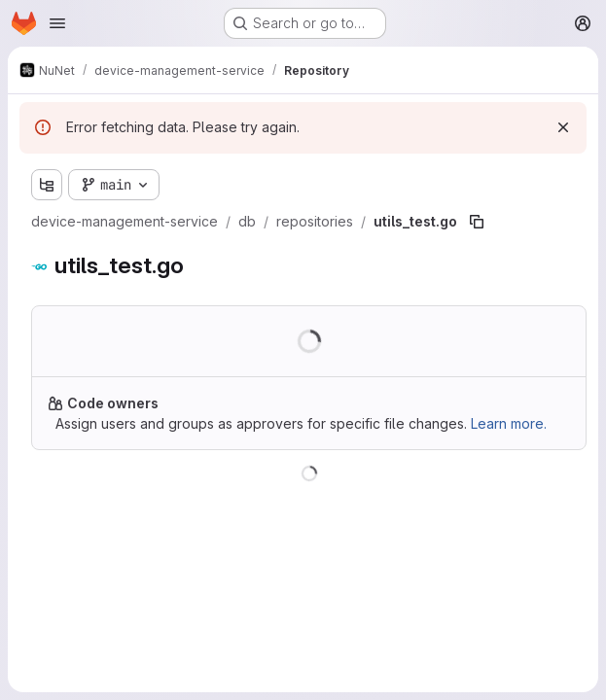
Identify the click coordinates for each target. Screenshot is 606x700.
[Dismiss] (563, 127)
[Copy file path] (477, 222)
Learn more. (509, 423)
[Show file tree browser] (47, 185)
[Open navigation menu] (57, 23)
